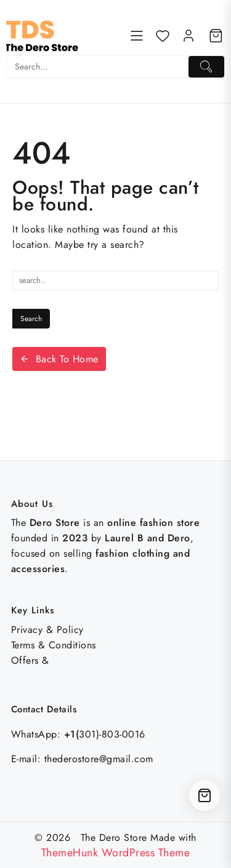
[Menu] (137, 36)
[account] (188, 36)
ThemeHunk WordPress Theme (116, 853)
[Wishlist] (163, 36)
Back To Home (59, 359)
